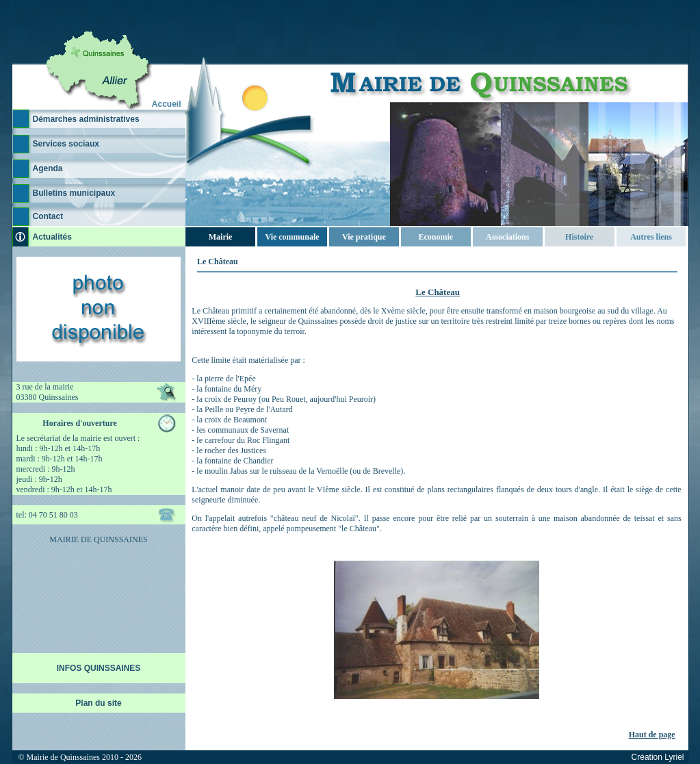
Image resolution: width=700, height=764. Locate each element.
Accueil (167, 104)
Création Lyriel (658, 757)
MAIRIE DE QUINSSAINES (98, 539)
